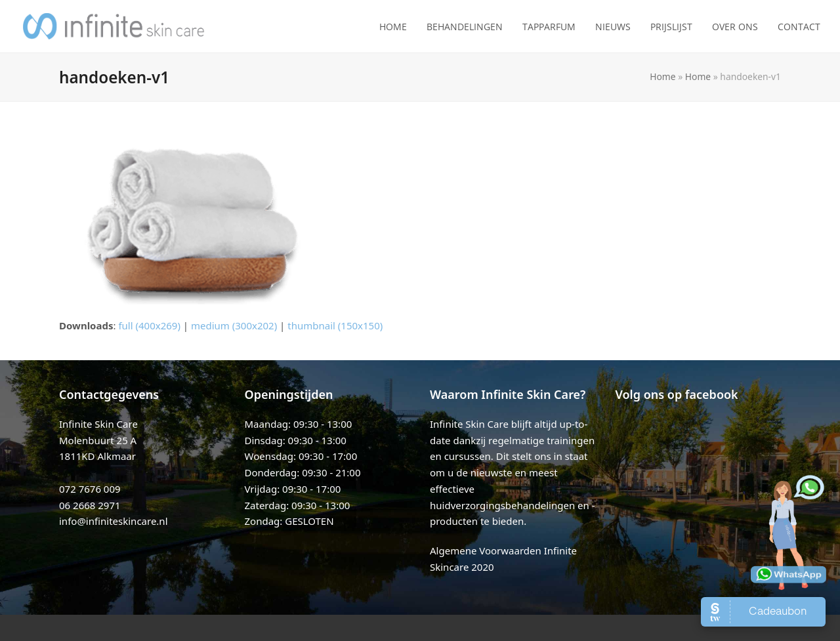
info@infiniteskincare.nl (114, 521)
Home (662, 76)
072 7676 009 (90, 489)
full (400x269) (149, 325)
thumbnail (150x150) (335, 325)
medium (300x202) (234, 325)
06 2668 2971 (90, 505)
